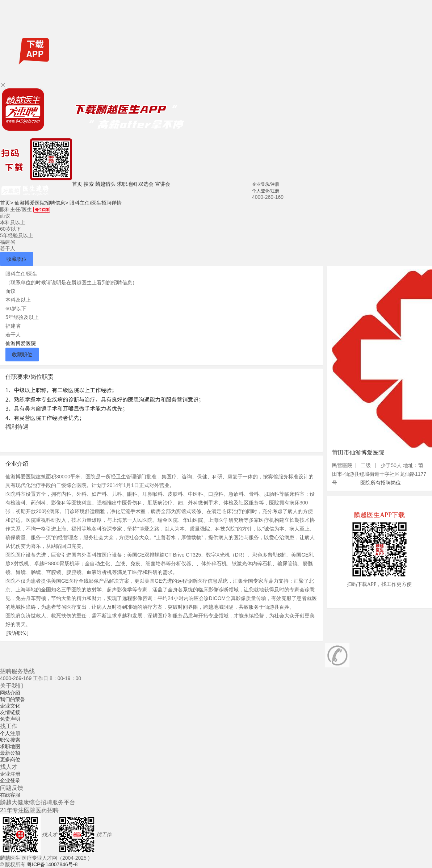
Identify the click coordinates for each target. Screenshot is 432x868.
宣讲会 (163, 184)
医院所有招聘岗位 (381, 483)
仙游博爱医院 (21, 343)
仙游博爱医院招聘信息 (41, 203)
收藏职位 (17, 259)
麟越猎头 (105, 184)
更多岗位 (10, 759)
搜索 (89, 184)
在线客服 (10, 795)
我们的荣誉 (13, 699)
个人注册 (10, 733)
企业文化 (10, 706)
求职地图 (127, 184)
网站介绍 (10, 693)
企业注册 (10, 774)
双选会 (146, 184)
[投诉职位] (17, 633)
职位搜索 (10, 740)
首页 (77, 184)
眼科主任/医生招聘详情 (96, 203)
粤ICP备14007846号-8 (52, 864)
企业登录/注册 (266, 184)
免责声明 (10, 719)
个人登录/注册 (266, 191)
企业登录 (10, 780)
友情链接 (10, 712)
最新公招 (10, 753)
